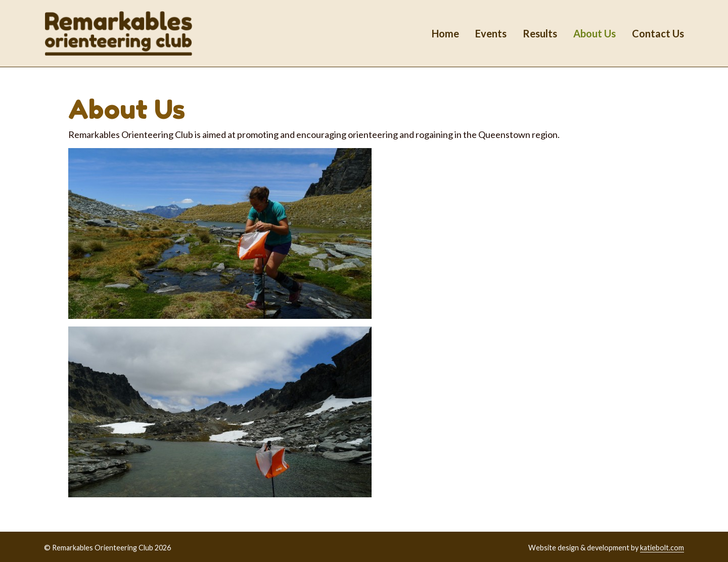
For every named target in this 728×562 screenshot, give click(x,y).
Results (540, 33)
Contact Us (658, 33)
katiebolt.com (662, 548)
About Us (595, 33)
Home (445, 33)
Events (491, 33)
